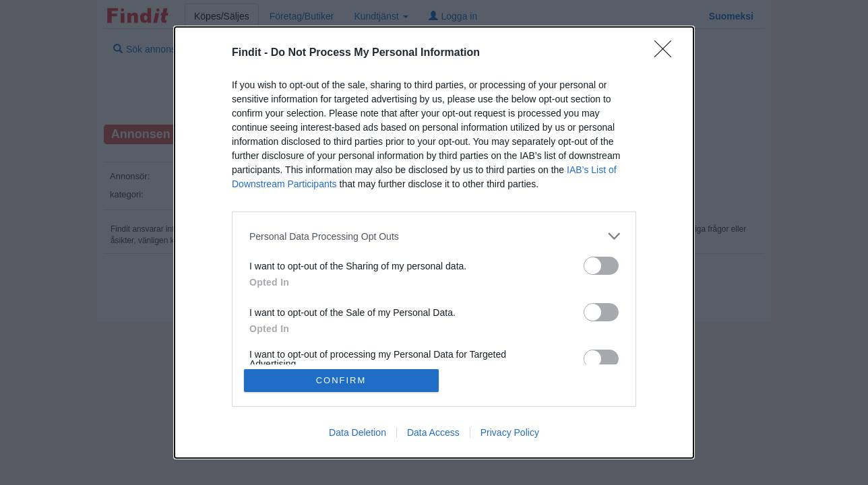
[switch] (601, 266)
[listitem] (434, 236)
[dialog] (434, 243)
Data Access (433, 432)
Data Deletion (358, 432)
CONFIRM (341, 380)
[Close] (667, 53)
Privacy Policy (510, 432)
